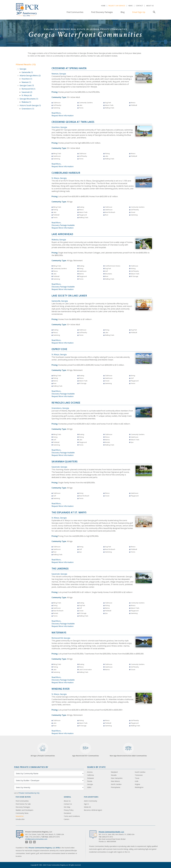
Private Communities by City (29, 793)
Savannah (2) (27, 92)
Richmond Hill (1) (28, 89)
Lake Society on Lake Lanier (69, 296)
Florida (90, 781)
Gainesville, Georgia (60, 301)
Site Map (67, 807)
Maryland (114, 772)
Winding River (61, 689)
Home (103, 6)
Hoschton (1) (27, 79)
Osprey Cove (59, 349)
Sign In (86, 804)
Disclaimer (68, 813)
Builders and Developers (24, 810)
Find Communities (75, 12)
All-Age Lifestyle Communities (43, 750)
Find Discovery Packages (102, 12)
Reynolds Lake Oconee (66, 403)
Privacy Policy (69, 810)
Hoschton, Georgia (59, 127)
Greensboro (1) (28, 109)
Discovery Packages (23, 807)
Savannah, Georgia (59, 467)
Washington (139, 787)
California (90, 775)
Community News (22, 813)
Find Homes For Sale (23, 804)
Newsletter (20, 816)
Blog (123, 12)
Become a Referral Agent (93, 810)
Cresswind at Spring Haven (69, 68)
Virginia (137, 784)
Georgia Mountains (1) (29, 99)
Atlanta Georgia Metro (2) (30, 76)
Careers (67, 819)
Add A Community (91, 801)
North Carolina (116, 784)
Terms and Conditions (72, 816)
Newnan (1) (26, 82)
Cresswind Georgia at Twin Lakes (73, 122)
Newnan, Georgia (59, 74)
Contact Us (68, 804)
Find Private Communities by (31, 767)
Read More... (57, 113)
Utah (137, 781)
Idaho (89, 787)
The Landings (60, 569)
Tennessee (139, 775)
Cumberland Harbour (66, 173)
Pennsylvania (115, 787)
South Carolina (140, 772)
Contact (139, 6)
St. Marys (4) (27, 95)
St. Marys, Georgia (59, 178)
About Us (150, 6)
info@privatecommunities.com (36, 839)
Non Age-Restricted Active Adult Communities (128, 750)
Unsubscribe (20, 819)
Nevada (114, 775)
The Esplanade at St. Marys (69, 512)
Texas (137, 778)
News (131, 6)
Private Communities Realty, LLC (111, 832)
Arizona (90, 772)
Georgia (23, 69)
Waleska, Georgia (59, 240)
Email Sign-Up (139, 12)
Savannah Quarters (65, 462)
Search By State (96, 767)
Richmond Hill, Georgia (61, 638)
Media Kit (87, 807)
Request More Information (63, 116)
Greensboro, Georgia (60, 408)
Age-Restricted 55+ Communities (86, 750)
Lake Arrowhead (62, 234)
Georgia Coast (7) (27, 85)
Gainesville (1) (27, 72)
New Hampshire (117, 778)
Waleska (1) (26, 102)
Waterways (59, 633)
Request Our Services (117, 6)
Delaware (91, 778)
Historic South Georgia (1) (30, 105)
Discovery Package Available (63, 225)
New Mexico (115, 781)
